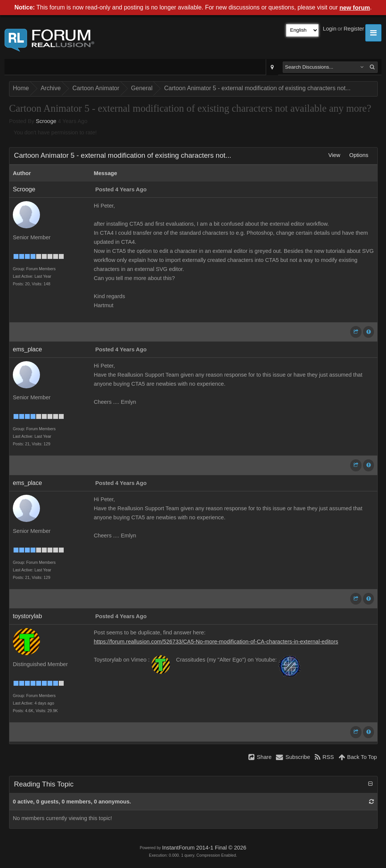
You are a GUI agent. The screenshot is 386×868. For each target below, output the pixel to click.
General (142, 88)
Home (21, 88)
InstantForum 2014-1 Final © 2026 (204, 848)
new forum (355, 8)
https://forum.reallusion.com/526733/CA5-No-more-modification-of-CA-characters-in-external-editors (216, 642)
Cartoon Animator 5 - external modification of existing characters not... (257, 88)
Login (330, 29)
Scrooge (46, 121)
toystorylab (27, 616)
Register (354, 29)
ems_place (27, 349)
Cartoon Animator (96, 88)
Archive (51, 88)
